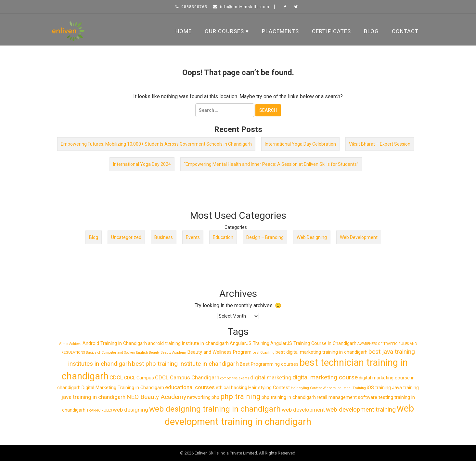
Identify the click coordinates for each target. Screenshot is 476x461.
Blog (371, 31)
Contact (405, 31)
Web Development (359, 237)
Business (164, 237)
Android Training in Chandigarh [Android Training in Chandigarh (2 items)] (115, 343)
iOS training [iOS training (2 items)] (379, 388)
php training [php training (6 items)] (240, 396)
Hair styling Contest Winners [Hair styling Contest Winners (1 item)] (313, 388)
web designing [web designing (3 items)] (130, 410)
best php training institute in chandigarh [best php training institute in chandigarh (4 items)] (185, 364)
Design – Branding (265, 237)
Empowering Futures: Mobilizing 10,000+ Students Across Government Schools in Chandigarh (156, 144)
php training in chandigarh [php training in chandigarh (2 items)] (289, 397)
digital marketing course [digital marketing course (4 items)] (325, 377)
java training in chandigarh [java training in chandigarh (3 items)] (93, 397)
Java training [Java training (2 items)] (405, 388)
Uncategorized (126, 237)
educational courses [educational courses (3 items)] (190, 387)
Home (184, 31)
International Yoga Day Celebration (300, 144)
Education (223, 237)
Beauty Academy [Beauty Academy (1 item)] (174, 353)
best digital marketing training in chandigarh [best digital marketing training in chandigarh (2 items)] (322, 352)
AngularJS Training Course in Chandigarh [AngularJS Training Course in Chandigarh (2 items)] (313, 343)
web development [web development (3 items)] (303, 410)
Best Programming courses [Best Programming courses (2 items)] (269, 364)
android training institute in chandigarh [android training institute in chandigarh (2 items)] (188, 343)
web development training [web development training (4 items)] (361, 409)
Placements (280, 31)
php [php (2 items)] (215, 397)
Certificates (331, 31)
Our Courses (224, 31)
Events (193, 237)
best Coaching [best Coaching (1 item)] (264, 353)
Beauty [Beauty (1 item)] (154, 353)
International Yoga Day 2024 (142, 164)
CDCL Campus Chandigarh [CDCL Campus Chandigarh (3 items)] (187, 377)
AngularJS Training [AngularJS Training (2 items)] (250, 343)
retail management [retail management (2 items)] (337, 397)
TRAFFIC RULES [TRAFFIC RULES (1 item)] (99, 410)
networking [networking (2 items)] (199, 397)
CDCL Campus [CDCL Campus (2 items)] (139, 378)
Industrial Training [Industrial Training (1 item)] (351, 388)
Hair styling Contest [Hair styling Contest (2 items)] (269, 388)
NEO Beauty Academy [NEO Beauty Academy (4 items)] (156, 397)
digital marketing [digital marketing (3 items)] (271, 377)
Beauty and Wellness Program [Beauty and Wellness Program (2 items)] (219, 352)
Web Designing (312, 237)
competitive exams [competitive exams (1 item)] (235, 378)
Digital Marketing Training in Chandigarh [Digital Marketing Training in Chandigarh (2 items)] (123, 388)
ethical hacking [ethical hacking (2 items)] (232, 388)
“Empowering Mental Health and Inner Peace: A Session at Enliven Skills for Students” (271, 164)
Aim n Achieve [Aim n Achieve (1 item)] (70, 344)
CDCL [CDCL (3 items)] (116, 377)
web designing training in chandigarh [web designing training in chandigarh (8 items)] (215, 409)
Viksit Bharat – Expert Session (380, 144)
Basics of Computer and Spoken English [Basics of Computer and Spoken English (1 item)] (117, 353)
